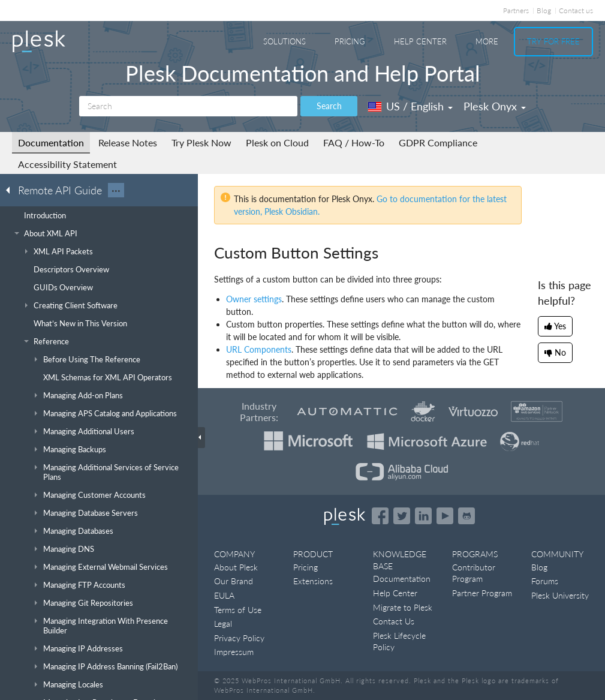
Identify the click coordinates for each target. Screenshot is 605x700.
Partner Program (482, 593)
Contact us (576, 10)
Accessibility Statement (67, 164)
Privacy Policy (239, 638)
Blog (544, 10)
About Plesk (236, 567)
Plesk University (560, 595)
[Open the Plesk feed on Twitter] (402, 516)
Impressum (234, 652)
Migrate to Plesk (403, 607)
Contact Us (394, 621)
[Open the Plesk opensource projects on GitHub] (466, 516)
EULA (224, 595)
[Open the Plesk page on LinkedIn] (423, 516)
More (487, 41)
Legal (223, 624)
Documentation (51, 142)
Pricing (350, 41)
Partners (516, 10)
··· (116, 190)
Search (329, 106)
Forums (545, 581)
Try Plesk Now (201, 142)
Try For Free (553, 41)
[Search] (188, 106)
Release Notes (128, 142)
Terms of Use (238, 610)
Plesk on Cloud (277, 142)
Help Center (420, 41)
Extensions (313, 581)
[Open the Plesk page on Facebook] (380, 516)
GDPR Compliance (438, 142)
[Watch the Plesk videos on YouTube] (445, 516)
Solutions (285, 41)
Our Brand (234, 581)
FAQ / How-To (354, 142)
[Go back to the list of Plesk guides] (11, 190)
